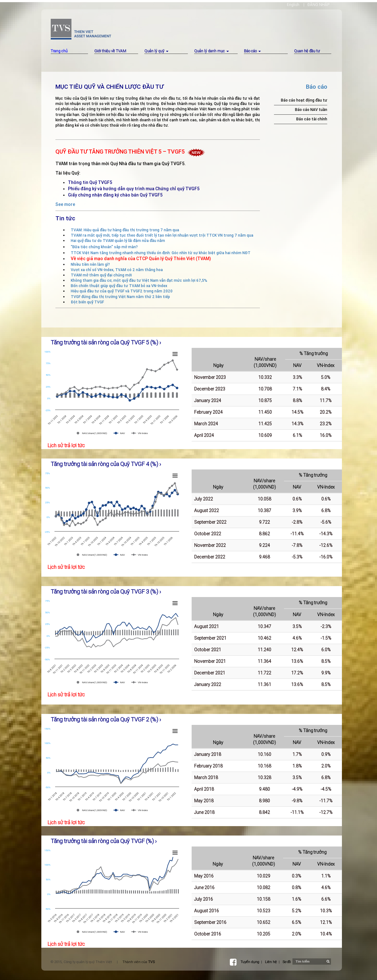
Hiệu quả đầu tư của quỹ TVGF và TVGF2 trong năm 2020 (122, 291)
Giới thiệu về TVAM (110, 51)
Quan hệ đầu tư (307, 51)
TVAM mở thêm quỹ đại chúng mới (101, 275)
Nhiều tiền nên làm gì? (90, 264)
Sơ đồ (287, 962)
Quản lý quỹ (156, 51)
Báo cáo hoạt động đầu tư (304, 100)
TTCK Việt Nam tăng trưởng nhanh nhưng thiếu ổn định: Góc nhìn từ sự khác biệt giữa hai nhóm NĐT (161, 253)
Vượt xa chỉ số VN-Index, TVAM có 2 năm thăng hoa (117, 270)
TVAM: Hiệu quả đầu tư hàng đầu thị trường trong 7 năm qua (125, 230)
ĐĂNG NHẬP (318, 5)
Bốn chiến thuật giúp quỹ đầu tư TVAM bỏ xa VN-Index (119, 286)
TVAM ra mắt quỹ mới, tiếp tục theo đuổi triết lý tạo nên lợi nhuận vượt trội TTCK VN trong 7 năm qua (162, 235)
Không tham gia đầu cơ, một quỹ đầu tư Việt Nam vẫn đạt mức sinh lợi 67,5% (139, 280)
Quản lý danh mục (212, 51)
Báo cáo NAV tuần (311, 110)
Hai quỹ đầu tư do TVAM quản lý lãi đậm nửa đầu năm (118, 241)
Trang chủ (59, 51)
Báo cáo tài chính (312, 119)
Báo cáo (252, 51)
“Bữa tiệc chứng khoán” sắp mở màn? (104, 247)
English (293, 5)
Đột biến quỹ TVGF (87, 302)
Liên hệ (271, 962)
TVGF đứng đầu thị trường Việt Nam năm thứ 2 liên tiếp (120, 297)
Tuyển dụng (250, 962)
